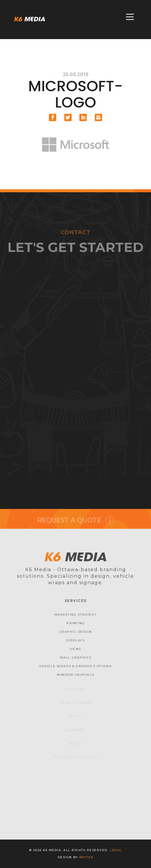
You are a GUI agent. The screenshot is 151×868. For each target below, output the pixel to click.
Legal (116, 850)
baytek (86, 857)
